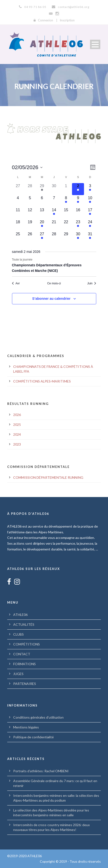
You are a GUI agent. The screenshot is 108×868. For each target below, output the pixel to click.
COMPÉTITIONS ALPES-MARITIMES (42, 381)
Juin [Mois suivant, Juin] (92, 283)
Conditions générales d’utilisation (38, 717)
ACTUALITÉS (24, 624)
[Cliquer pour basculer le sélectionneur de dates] (27, 167)
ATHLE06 (20, 615)
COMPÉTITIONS (27, 644)
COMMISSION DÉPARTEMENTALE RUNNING (48, 477)
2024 (17, 434)
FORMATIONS (24, 664)
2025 (17, 424)
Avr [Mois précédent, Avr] (16, 283)
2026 (17, 415)
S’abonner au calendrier (51, 299)
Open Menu (95, 44)
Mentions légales (26, 727)
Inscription (67, 20)
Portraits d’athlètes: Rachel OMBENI (41, 771)
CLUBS (18, 634)
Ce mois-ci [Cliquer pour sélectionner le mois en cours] (54, 283)
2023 (17, 444)
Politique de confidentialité (33, 737)
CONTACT (22, 654)
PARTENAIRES (25, 684)
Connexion (45, 20)
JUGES (18, 674)
